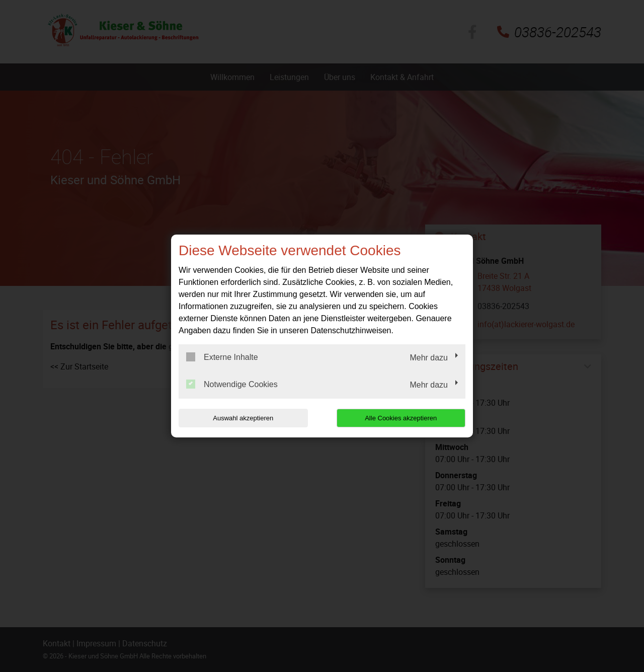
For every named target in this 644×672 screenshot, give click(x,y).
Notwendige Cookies (232, 384)
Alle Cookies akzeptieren (401, 418)
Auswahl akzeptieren (243, 418)
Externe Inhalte (222, 357)
